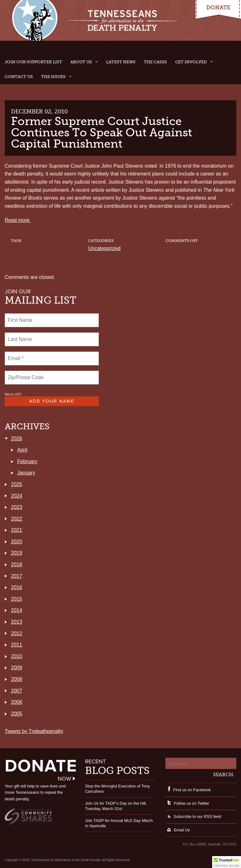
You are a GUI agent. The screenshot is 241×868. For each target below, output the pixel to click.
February (27, 461)
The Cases (155, 62)
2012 (17, 633)
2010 (17, 656)
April (22, 450)
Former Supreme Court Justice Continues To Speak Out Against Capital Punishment (102, 132)
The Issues (53, 77)
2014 (17, 610)
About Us (81, 62)
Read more (18, 220)
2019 (17, 553)
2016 (17, 587)
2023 (17, 507)
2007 (17, 691)
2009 (17, 668)
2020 (17, 542)
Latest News (121, 62)
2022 (17, 519)
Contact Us (19, 77)
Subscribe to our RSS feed (193, 816)
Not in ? (13, 394)
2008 (17, 679)
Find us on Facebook (188, 790)
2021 (17, 530)
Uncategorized (104, 248)
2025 (17, 484)
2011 (17, 645)
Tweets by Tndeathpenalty (34, 731)
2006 (17, 702)
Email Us (178, 830)
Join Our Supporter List (33, 62)
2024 (17, 496)
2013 (17, 622)
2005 (17, 714)
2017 (17, 576)
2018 (17, 565)
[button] (227, 862)
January (26, 473)
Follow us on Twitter (187, 803)
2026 (17, 439)
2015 (17, 599)
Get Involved (191, 62)
